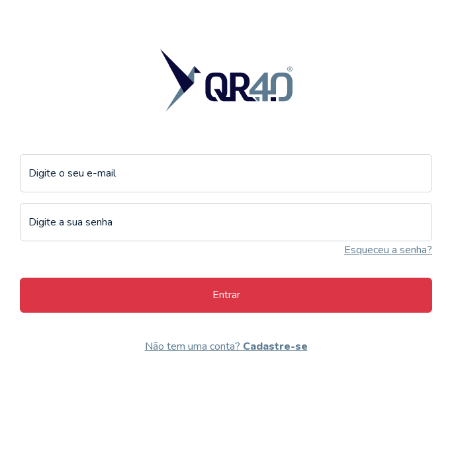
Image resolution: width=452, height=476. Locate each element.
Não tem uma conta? (226, 346)
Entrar (226, 295)
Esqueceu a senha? (388, 250)
